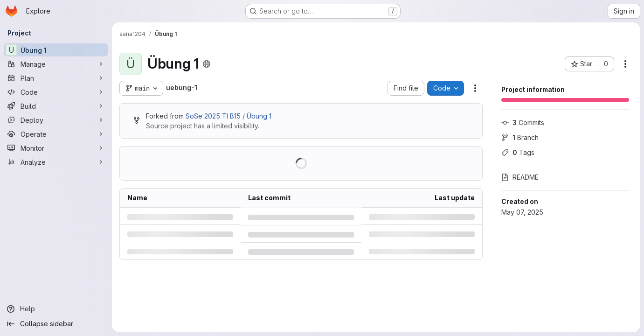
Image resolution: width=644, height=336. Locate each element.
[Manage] (56, 64)
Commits (523, 122)
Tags (518, 152)
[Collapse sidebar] (56, 324)
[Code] (56, 92)
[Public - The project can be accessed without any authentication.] (207, 64)
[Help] (56, 309)
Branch (520, 137)
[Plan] (56, 78)
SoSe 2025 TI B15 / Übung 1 (229, 116)
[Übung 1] (56, 50)
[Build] (56, 106)
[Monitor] (56, 148)
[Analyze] (56, 162)
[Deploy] (56, 120)
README (520, 177)
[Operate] (56, 134)
